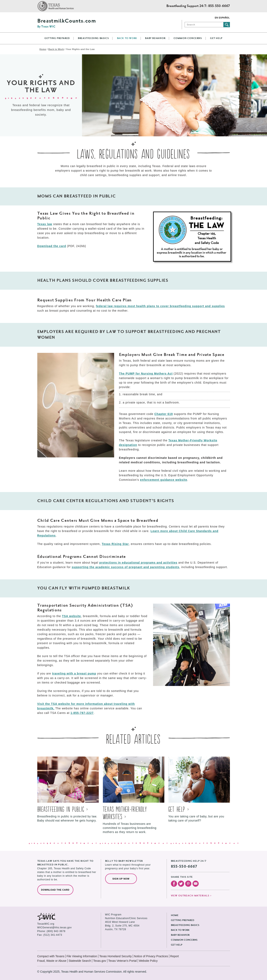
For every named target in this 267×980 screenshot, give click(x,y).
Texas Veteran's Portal (122, 961)
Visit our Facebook (174, 884)
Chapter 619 (164, 414)
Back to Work (127, 38)
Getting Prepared (57, 38)
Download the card (52, 246)
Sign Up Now (121, 879)
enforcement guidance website (164, 480)
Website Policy (148, 961)
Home (43, 49)
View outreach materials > (191, 896)
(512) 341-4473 (53, 935)
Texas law (45, 224)
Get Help (216, 38)
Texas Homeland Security (115, 956)
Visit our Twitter (181, 884)
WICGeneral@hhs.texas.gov (55, 928)
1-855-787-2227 (82, 713)
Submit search (227, 25)
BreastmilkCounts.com (67, 23)
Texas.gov (100, 961)
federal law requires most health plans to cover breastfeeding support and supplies (160, 306)
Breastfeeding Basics (93, 38)
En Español (222, 18)
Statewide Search (80, 961)
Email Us (196, 884)
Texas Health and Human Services (56, 6)
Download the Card (55, 890)
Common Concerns (188, 38)
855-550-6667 (219, 6)
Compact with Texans (51, 956)
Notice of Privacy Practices (151, 956)
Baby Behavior (155, 38)
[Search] (204, 25)
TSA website (71, 616)
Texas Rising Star (115, 544)
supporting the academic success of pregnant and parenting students (126, 567)
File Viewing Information (82, 956)
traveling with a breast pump (74, 673)
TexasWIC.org (46, 924)
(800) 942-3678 (56, 931)
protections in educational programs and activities (138, 563)
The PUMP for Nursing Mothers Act (146, 374)
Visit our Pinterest (188, 884)
